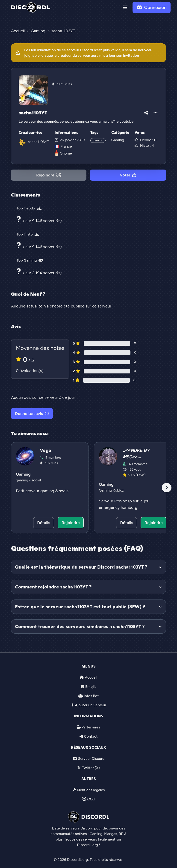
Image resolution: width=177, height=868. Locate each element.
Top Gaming (30, 260)
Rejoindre (49, 175)
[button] (125, 7)
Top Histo (28, 234)
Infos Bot (91, 696)
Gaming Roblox (111, 490)
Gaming (118, 140)
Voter (128, 175)
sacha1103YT (38, 142)
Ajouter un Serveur (91, 705)
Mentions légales (91, 790)
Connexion (152, 7)
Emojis (91, 687)
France (63, 146)
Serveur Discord (91, 759)
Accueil (91, 677)
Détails (44, 523)
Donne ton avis (32, 414)
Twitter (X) (91, 768)
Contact (91, 736)
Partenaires (91, 727)
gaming (98, 140)
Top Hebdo (29, 208)
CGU (91, 799)
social (36, 480)
